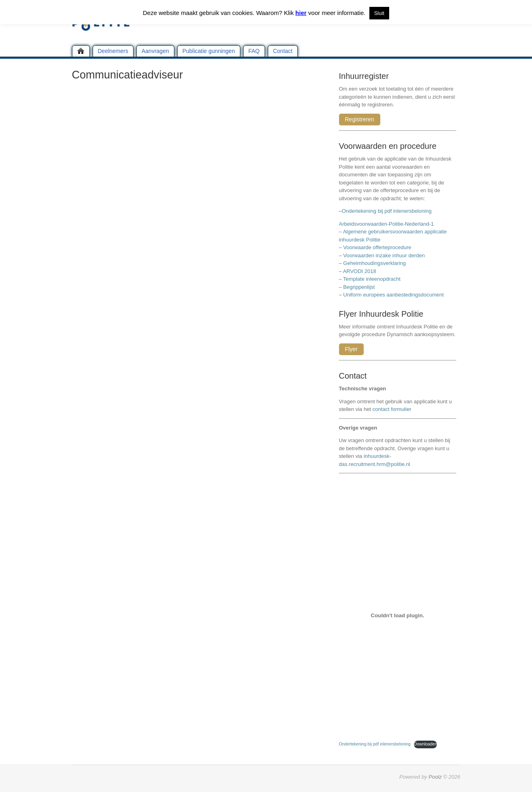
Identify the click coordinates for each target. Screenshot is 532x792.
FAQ (254, 51)
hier (301, 13)
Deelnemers (113, 51)
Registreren (360, 119)
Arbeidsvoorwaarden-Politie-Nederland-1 (387, 224)
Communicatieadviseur (128, 75)
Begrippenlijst (359, 287)
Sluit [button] (379, 13)
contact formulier (392, 409)
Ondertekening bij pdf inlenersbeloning (388, 211)
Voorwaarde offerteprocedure (377, 247)
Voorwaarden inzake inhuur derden (384, 255)
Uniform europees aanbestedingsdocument (393, 295)
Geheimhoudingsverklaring (374, 263)
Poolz (435, 777)
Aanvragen (155, 51)
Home (81, 51)
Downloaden (426, 744)
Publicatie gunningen (209, 51)
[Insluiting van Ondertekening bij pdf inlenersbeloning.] (398, 615)
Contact (283, 51)
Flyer (351, 349)
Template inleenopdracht (372, 279)
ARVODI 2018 (360, 271)
